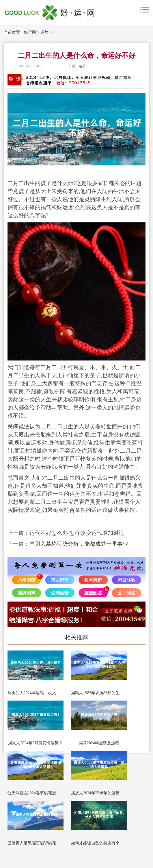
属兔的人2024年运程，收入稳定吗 (36, 693)
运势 (44, 32)
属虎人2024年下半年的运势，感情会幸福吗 (99, 793)
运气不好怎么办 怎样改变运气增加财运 (77, 533)
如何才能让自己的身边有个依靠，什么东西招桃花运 (99, 843)
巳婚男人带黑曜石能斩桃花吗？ (36, 843)
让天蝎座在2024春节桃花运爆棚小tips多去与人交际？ (36, 793)
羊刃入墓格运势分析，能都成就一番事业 (79, 544)
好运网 (30, 32)
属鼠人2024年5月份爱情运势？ (35, 743)
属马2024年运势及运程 (99, 743)
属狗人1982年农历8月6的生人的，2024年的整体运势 (99, 693)
